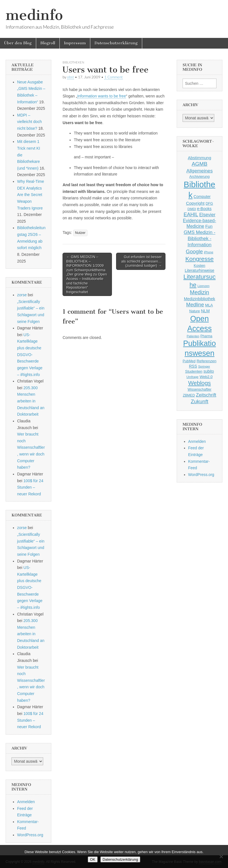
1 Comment (114, 77)
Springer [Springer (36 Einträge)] (204, 366)
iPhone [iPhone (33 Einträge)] (209, 252)
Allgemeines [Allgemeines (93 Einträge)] (199, 171)
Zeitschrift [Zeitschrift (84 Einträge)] (206, 395)
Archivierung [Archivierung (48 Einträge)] (200, 176)
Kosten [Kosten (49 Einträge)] (200, 266)
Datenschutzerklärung (116, 43)
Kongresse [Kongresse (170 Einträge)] (200, 259)
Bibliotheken (73, 62)
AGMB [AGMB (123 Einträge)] (199, 164)
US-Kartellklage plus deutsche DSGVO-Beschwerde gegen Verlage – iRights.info (30, 355)
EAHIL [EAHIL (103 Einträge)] (191, 215)
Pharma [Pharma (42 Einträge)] (207, 336)
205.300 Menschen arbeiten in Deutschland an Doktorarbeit (31, 401)
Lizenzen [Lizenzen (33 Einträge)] (203, 286)
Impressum (75, 43)
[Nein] (221, 856)
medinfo (34, 15)
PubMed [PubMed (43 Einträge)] (189, 361)
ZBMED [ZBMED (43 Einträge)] (189, 395)
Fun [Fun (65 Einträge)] (209, 226)
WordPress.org (30, 835)
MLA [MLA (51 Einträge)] (209, 305)
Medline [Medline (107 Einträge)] (195, 305)
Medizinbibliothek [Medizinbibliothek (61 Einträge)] (200, 299)
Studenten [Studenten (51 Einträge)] (194, 371)
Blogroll (48, 43)
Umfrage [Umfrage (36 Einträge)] (193, 377)
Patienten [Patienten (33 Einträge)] (193, 336)
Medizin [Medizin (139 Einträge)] (200, 292)
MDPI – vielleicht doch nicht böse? (29, 122)
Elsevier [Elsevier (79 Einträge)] (208, 215)
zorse (22, 295)
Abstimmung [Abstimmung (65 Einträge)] (200, 158)
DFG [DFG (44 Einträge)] (209, 204)
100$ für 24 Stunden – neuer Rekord (30, 487)
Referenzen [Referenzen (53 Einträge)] (207, 361)
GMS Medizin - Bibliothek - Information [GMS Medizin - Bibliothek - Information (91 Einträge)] (200, 239)
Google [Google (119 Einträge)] (194, 251)
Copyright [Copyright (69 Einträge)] (195, 203)
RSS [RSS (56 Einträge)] (193, 366)
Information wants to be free (102, 96)
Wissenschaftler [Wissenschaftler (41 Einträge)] (200, 389)
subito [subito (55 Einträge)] (209, 371)
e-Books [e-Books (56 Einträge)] (204, 209)
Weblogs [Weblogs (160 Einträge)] (200, 383)
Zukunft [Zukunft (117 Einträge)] (199, 401)
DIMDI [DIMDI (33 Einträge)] (192, 209)
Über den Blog (18, 43)
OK (93, 859)
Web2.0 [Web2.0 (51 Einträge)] (206, 377)
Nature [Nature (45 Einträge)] (195, 311)
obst (71, 77)
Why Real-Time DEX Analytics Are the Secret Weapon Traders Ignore (31, 195)
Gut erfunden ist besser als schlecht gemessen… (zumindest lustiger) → (141, 261)
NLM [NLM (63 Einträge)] (205, 311)
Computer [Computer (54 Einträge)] (202, 197)
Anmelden (26, 802)
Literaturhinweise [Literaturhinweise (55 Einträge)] (200, 270)
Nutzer (80, 233)
